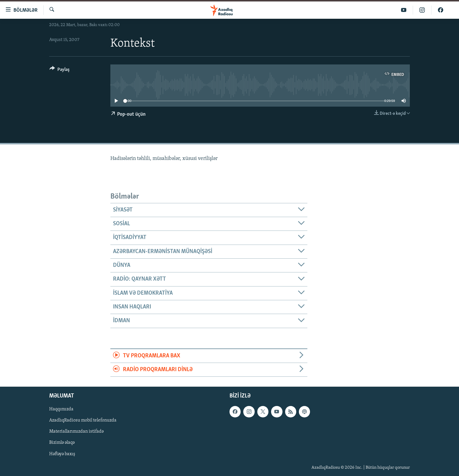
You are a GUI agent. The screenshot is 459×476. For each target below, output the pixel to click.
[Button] (60, 70)
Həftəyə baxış (62, 454)
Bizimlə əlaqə (62, 443)
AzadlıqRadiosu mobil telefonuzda (83, 421)
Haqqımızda (61, 410)
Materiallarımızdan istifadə (76, 432)
